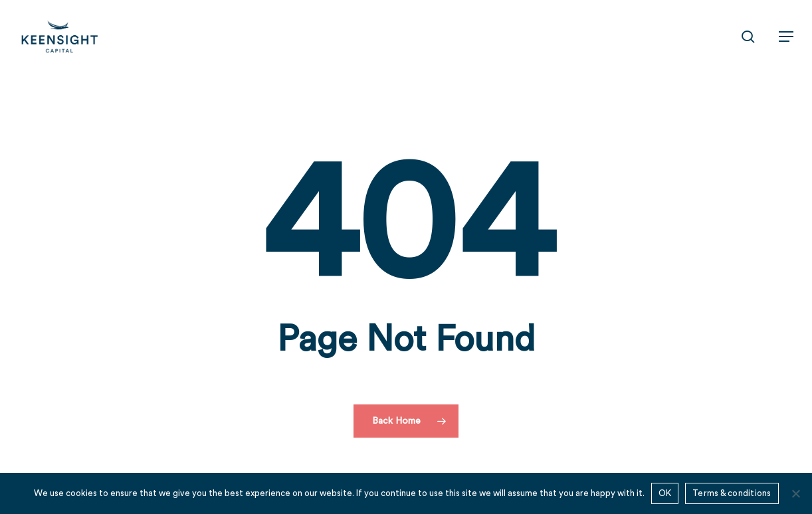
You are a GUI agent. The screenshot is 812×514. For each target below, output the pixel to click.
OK (665, 493)
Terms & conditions (732, 493)
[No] (795, 493)
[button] (786, 37)
